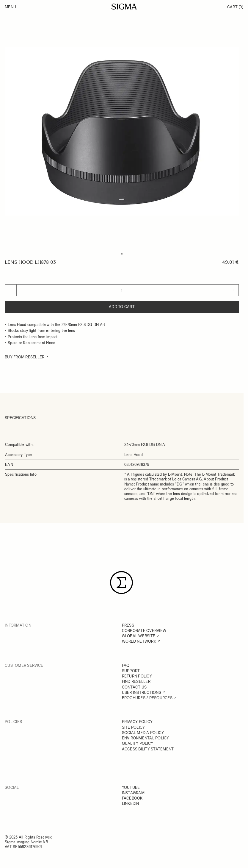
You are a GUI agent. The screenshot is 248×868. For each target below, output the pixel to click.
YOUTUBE (131, 787)
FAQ (126, 665)
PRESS (128, 625)
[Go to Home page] (124, 7)
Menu (10, 7)
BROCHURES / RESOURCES (147, 698)
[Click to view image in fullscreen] (122, 131)
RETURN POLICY (137, 676)
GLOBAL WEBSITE (139, 636)
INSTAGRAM (133, 793)
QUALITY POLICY (138, 743)
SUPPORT (131, 671)
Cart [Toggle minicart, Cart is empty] (235, 7)
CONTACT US (134, 687)
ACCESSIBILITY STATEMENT (148, 749)
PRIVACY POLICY (137, 722)
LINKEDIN (131, 804)
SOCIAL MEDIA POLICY (143, 733)
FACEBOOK (132, 798)
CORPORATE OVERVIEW (144, 631)
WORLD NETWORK (139, 641)
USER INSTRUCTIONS (142, 693)
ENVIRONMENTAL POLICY (146, 738)
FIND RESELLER (136, 682)
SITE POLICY (134, 727)
